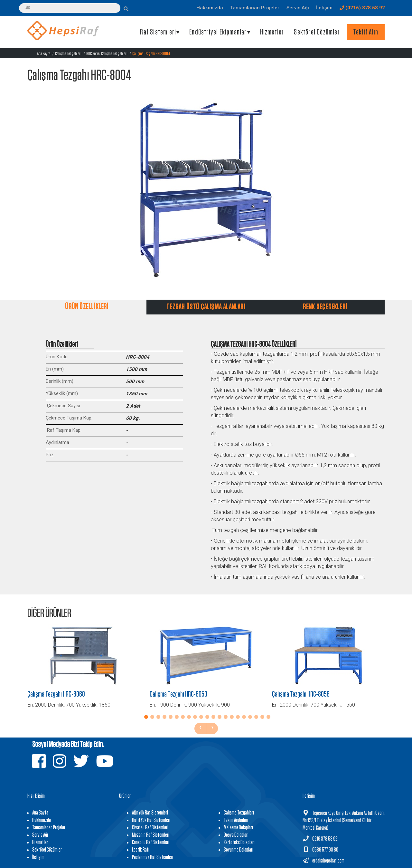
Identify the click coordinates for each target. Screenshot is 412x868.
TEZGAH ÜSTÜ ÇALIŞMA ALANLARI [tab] (206, 307)
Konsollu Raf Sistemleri (151, 843)
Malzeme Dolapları (238, 828)
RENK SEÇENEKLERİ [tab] (325, 307)
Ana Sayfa (44, 54)
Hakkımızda (42, 820)
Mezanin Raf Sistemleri (151, 835)
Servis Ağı (40, 835)
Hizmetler (272, 32)
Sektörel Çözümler (317, 32)
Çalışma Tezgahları (68, 54)
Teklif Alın (366, 32)
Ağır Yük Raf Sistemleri (150, 813)
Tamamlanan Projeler (49, 828)
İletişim (38, 857)
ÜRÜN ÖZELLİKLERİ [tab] (87, 307)
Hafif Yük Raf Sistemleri (151, 820)
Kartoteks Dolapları (239, 843)
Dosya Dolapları (236, 835)
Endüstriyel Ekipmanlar (218, 32)
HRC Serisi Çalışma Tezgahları (107, 54)
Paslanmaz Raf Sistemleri (153, 857)
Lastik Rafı (141, 850)
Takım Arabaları (236, 820)
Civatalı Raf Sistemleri (150, 828)
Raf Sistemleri (158, 32)
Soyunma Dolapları (239, 850)
